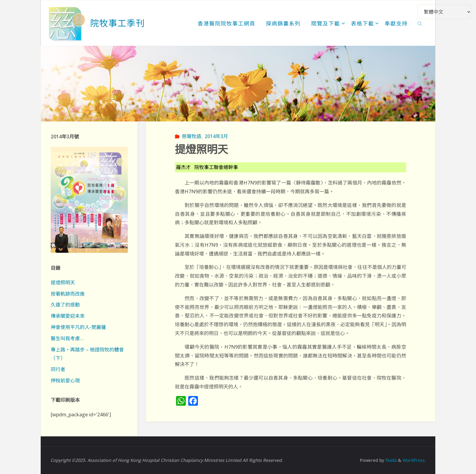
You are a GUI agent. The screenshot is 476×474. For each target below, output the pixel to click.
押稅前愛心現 (65, 381)
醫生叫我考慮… (67, 338)
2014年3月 (216, 136)
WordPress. (414, 460)
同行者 (58, 369)
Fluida (389, 460)
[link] (420, 23)
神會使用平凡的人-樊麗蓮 (78, 327)
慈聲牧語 (192, 136)
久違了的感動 (65, 305)
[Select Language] (444, 12)
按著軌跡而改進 (68, 294)
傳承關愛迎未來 (68, 316)
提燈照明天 (63, 283)
